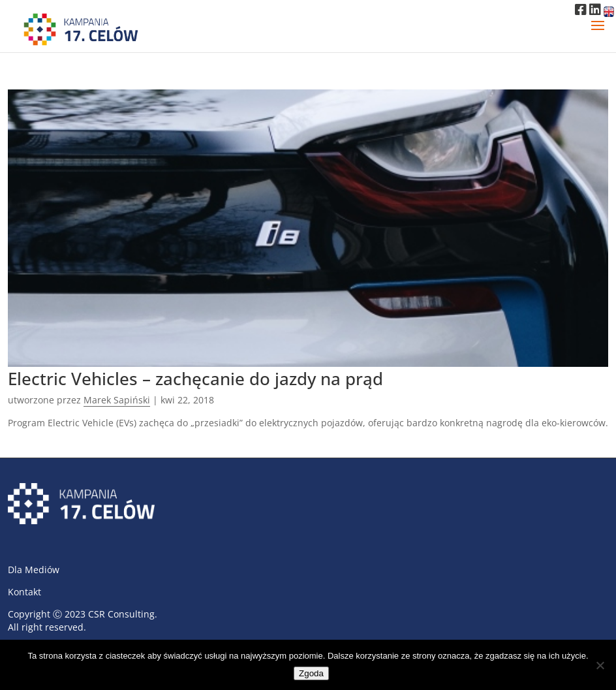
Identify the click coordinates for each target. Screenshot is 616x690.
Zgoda (311, 673)
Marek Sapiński (117, 400)
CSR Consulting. (123, 614)
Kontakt (24, 592)
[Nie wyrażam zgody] (600, 665)
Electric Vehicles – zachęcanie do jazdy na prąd (195, 379)
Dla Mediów (34, 570)
